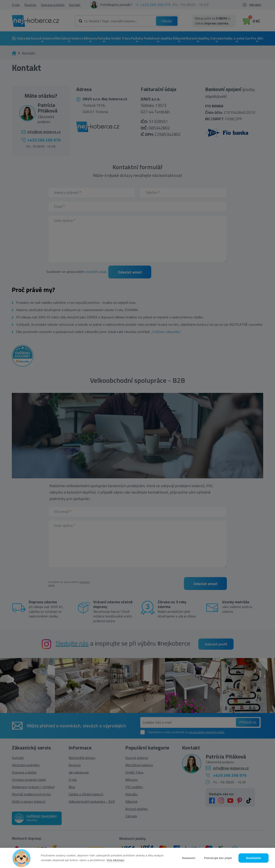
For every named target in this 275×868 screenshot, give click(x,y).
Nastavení (189, 858)
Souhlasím (254, 858)
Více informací (115, 860)
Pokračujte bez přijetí (218, 858)
